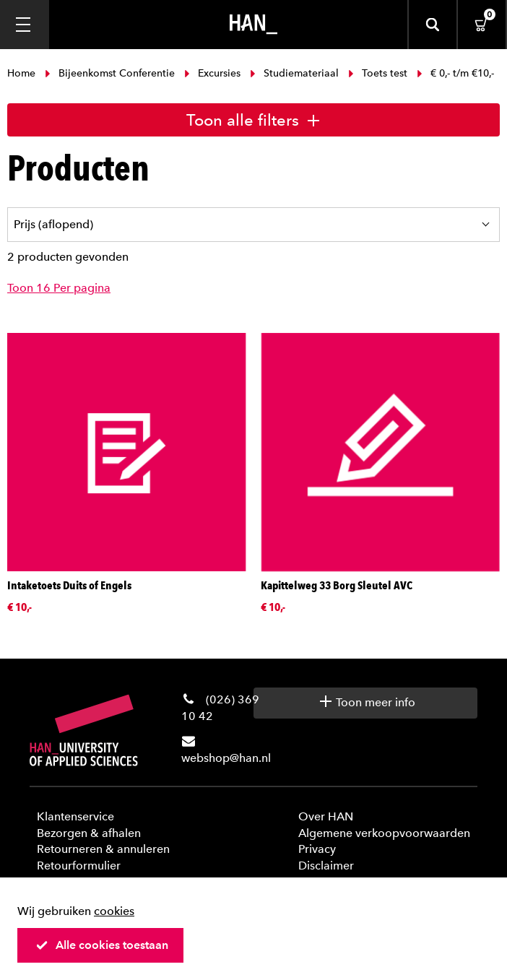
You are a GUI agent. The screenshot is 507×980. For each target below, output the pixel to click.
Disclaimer (326, 866)
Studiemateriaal (294, 73)
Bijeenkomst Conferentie (110, 73)
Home (23, 73)
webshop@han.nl (226, 758)
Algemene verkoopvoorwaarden (384, 833)
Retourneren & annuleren (103, 849)
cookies (114, 911)
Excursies (212, 73)
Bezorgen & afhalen (89, 833)
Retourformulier (79, 866)
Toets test (378, 73)
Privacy (317, 849)
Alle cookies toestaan (102, 945)
